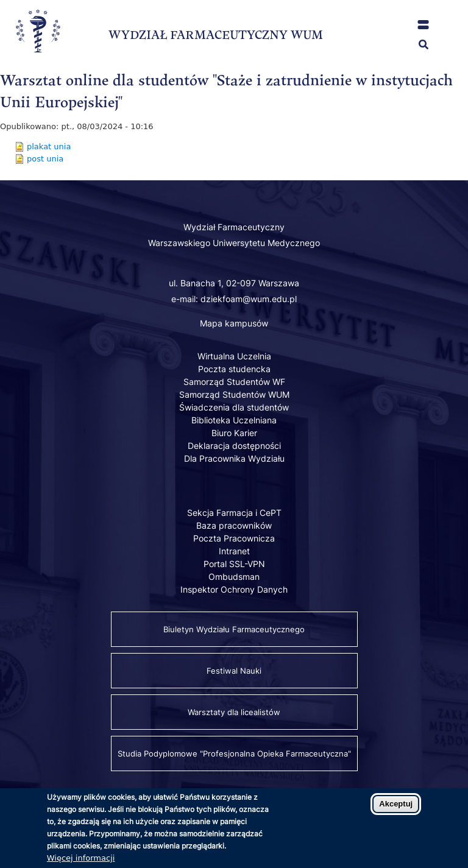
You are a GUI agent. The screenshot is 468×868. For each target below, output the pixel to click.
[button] (423, 25)
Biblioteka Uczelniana (234, 420)
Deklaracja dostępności (234, 446)
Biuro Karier (234, 433)
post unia (45, 159)
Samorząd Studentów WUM (234, 394)
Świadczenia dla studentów (234, 407)
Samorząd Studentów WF (234, 382)
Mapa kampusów (234, 323)
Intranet (234, 551)
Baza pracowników (234, 525)
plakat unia (49, 146)
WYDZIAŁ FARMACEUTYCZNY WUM (216, 35)
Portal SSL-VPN (234, 564)
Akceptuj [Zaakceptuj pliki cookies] (396, 810)
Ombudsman (234, 577)
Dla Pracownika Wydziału (234, 458)
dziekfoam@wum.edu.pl (249, 299)
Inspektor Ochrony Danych (234, 589)
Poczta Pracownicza (234, 538)
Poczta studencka (234, 369)
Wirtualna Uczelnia (234, 356)
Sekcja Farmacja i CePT (234, 513)
